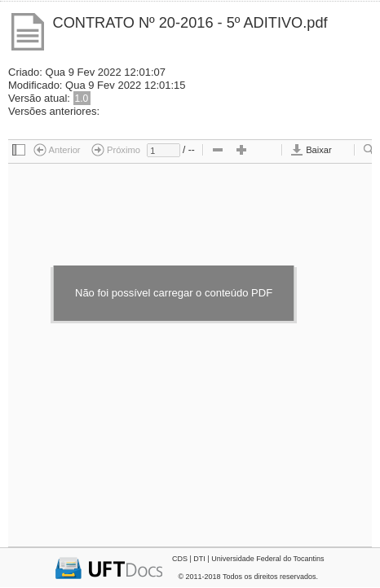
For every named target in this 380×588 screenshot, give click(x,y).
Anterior (57, 150)
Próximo (116, 150)
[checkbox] (19, 151)
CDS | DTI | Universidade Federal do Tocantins (248, 559)
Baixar (311, 150)
